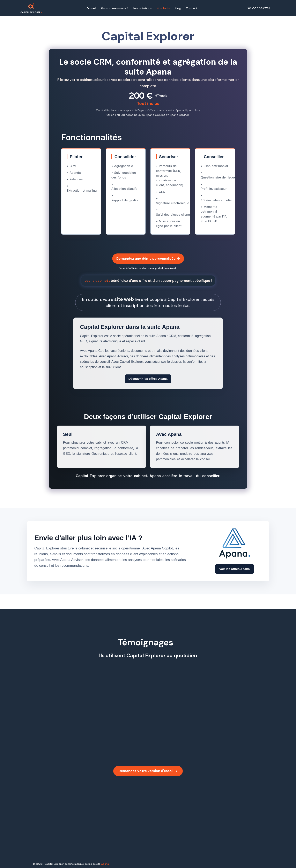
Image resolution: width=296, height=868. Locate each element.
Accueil (91, 8)
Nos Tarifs (163, 8)
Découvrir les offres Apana (148, 379)
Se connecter (258, 8)
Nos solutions (142, 8)
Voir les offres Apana (235, 569)
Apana (105, 864)
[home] (31, 8)
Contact (192, 8)
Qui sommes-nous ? (115, 8)
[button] (142, 8)
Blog (178, 8)
